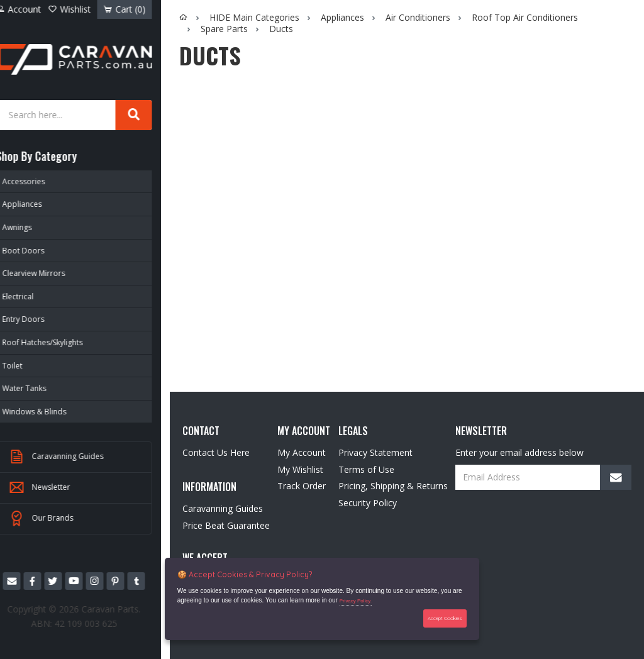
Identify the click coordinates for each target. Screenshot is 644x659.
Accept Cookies (445, 618)
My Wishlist (300, 469)
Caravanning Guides (70, 457)
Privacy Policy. (356, 601)
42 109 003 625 (97, 622)
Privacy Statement (375, 452)
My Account (302, 452)
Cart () (133, 9)
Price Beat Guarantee (226, 525)
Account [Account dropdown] (32, 9)
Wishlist (80, 9)
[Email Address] (543, 477)
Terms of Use (366, 469)
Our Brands (55, 518)
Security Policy (368, 503)
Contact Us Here (216, 452)
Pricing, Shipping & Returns (393, 486)
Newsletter (53, 487)
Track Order (302, 486)
